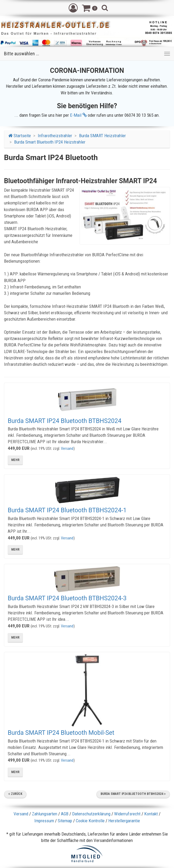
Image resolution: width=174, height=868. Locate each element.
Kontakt (151, 814)
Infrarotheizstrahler (55, 136)
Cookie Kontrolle (90, 821)
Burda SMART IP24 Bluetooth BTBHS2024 (65, 421)
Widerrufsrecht (127, 814)
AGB (65, 814)
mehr (15, 460)
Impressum (44, 821)
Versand (67, 449)
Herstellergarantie (124, 821)
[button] (73, 8)
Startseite (20, 136)
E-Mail (78, 115)
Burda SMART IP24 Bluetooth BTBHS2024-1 (67, 510)
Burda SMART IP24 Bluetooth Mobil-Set (61, 733)
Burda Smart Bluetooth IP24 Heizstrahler (50, 142)
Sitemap (65, 821)
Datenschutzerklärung (91, 814)
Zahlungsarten (45, 814)
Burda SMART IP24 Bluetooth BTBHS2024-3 (67, 598)
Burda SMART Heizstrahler (102, 136)
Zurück (15, 794)
